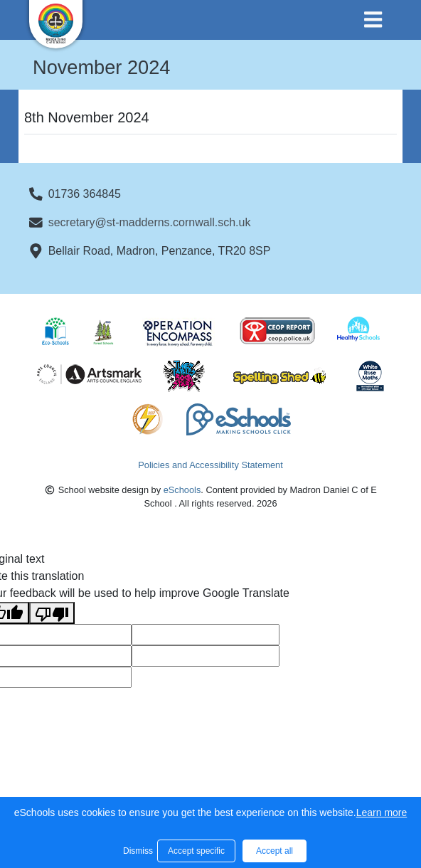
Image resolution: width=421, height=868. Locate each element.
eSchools (182, 490)
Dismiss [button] (137, 851)
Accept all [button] (275, 851)
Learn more (382, 813)
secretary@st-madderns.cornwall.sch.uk (150, 222)
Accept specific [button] (196, 851)
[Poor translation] (52, 613)
